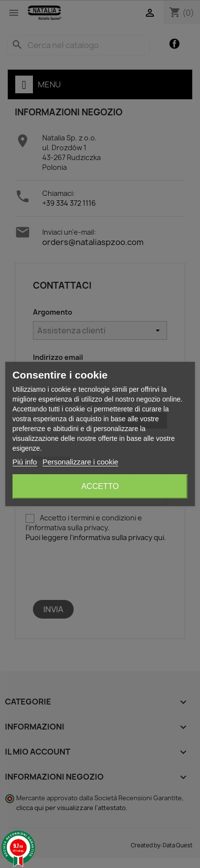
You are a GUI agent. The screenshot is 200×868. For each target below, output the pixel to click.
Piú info (25, 462)
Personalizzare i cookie (80, 462)
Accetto (100, 486)
